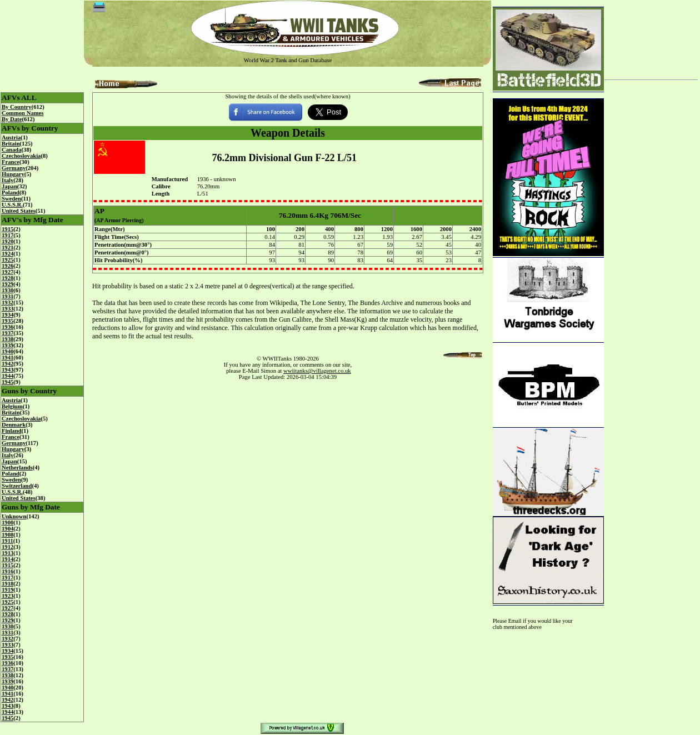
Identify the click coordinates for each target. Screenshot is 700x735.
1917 (7, 235)
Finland (12, 431)
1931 (7, 296)
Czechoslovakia (21, 156)
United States (19, 211)
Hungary (13, 174)
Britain (11, 144)
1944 (7, 376)
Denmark (14, 425)
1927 (7, 272)
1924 (7, 254)
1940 (7, 351)
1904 (7, 529)
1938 (7, 339)
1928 (7, 278)
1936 (7, 327)
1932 (7, 302)
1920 (7, 241)
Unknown (14, 516)
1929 (7, 284)
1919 (7, 590)
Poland (11, 192)
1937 (7, 333)
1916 (7, 571)
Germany (14, 168)
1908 (7, 535)
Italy (7, 180)
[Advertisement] (651, 36)
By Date (12, 119)
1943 (7, 370)
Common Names (22, 113)
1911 (7, 541)
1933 (7, 309)
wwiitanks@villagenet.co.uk (317, 371)
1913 (7, 553)
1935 (7, 321)
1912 (7, 547)
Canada (12, 150)
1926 (7, 266)
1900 (7, 522)
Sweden (11, 199)
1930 (7, 290)
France (11, 162)
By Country (17, 107)
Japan (9, 186)
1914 (7, 559)
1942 (7, 364)
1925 (7, 260)
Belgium (12, 406)
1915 (7, 229)
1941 (7, 357)
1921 (7, 247)
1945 (7, 382)
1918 (7, 584)
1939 (7, 345)
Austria (11, 137)
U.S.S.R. (12, 205)
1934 (7, 315)
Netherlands (17, 467)
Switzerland (17, 486)
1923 (7, 596)
